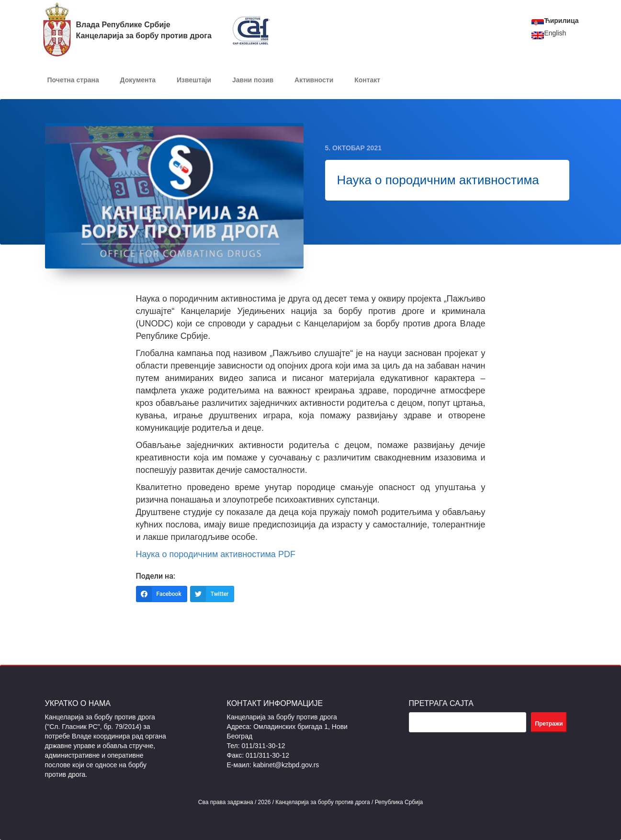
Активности (314, 80)
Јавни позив (253, 80)
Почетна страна (73, 80)
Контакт (367, 80)
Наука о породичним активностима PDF (216, 554)
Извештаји (194, 80)
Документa (138, 80)
